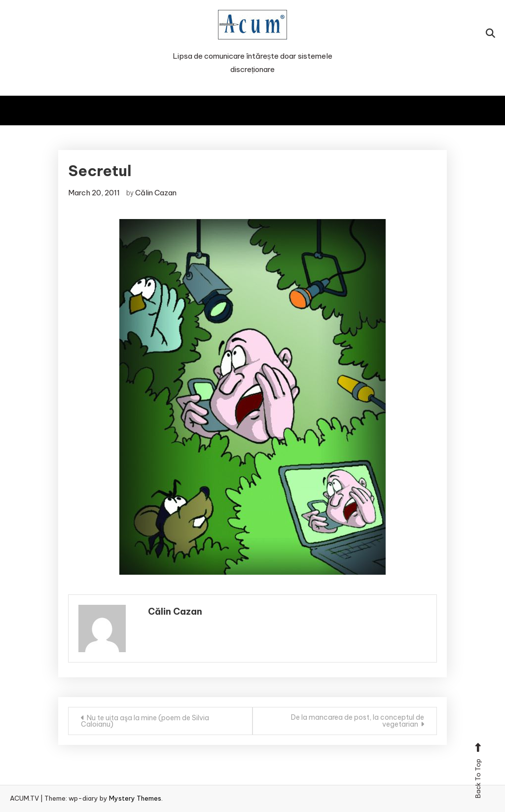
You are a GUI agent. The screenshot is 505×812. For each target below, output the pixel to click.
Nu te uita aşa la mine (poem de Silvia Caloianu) (145, 721)
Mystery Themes (135, 798)
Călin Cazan (156, 193)
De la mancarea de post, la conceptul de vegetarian (358, 721)
